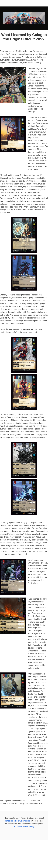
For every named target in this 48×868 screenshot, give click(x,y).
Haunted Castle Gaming (24, 827)
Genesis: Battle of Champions (17, 821)
